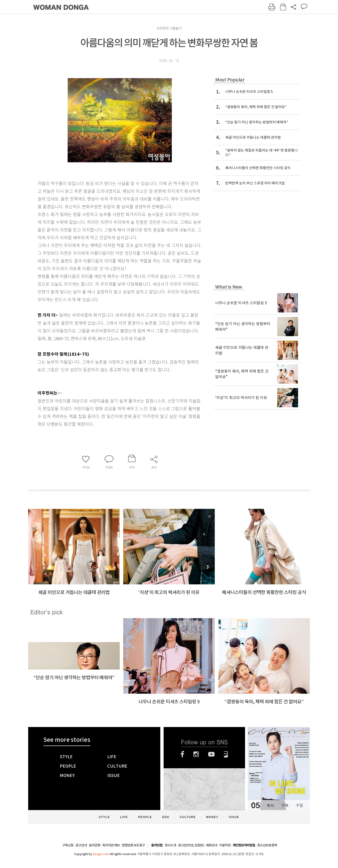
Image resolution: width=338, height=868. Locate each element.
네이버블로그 (226, 754)
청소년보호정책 (267, 845)
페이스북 (182, 754)
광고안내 (81, 845)
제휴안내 (211, 845)
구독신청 (68, 845)
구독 (285, 805)
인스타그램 (196, 754)
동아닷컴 (157, 845)
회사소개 (170, 845)
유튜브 (211, 754)
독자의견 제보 (111, 845)
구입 (299, 805)
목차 (270, 805)
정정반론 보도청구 (133, 845)
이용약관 (225, 845)
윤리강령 (95, 845)
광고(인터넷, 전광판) (191, 845)
